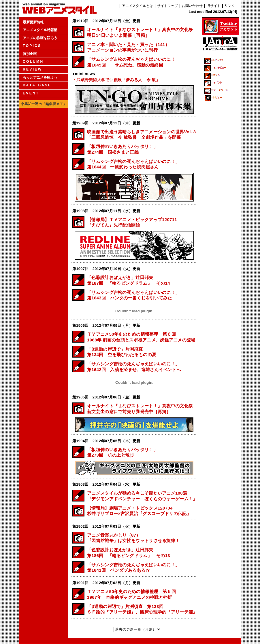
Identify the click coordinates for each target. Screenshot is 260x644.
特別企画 (30, 54)
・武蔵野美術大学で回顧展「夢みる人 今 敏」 (116, 80)
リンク (230, 6)
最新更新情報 (33, 22)
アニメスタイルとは (137, 6)
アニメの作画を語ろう (40, 38)
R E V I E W (32, 69)
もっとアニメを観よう (40, 77)
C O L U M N (33, 62)
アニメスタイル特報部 (40, 30)
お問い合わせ (192, 6)
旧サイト (214, 6)
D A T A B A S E (37, 85)
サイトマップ (167, 6)
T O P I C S (32, 46)
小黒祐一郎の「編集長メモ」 (44, 104)
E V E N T (30, 93)
